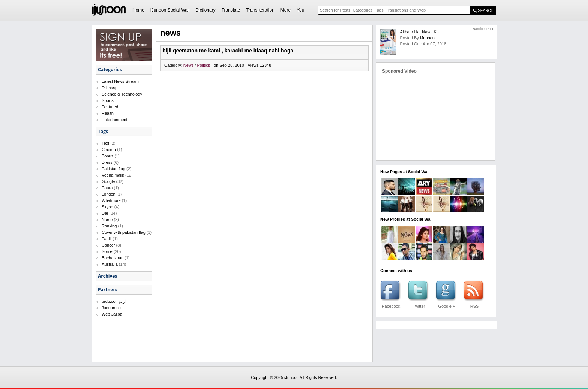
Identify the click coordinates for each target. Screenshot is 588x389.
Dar (105, 213)
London (109, 194)
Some (107, 251)
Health (108, 113)
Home (138, 10)
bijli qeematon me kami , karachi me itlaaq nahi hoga (228, 51)
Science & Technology (122, 94)
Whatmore (111, 200)
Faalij (106, 239)
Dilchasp (109, 88)
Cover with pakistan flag (124, 232)
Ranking (109, 226)
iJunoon (427, 38)
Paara (107, 188)
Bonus (107, 156)
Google (108, 181)
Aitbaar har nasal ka (419, 32)
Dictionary (205, 10)
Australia (110, 264)
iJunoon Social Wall (170, 10)
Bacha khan (112, 258)
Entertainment (114, 120)
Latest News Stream (120, 81)
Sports (108, 100)
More (286, 10)
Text (105, 143)
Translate (231, 10)
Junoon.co (111, 308)
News (189, 65)
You (300, 10)
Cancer (108, 245)
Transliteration (260, 10)
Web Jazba (112, 314)
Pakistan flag (113, 169)
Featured (110, 107)
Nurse (107, 220)
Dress (107, 162)
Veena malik (113, 175)
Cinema (109, 150)
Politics (204, 65)
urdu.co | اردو (114, 301)
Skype (107, 207)
